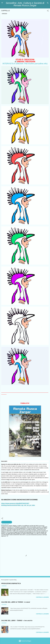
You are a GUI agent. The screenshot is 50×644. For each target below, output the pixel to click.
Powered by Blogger (25, 641)
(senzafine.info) (41, 64)
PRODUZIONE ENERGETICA (11, 583)
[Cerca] (48, 3)
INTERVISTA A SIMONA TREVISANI (18, 64)
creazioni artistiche (7, 522)
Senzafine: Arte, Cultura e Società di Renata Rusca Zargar (25, 4)
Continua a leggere (42, 597)
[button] (48, 11)
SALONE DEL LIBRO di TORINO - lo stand (16, 602)
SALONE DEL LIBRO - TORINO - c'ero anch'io (17, 621)
